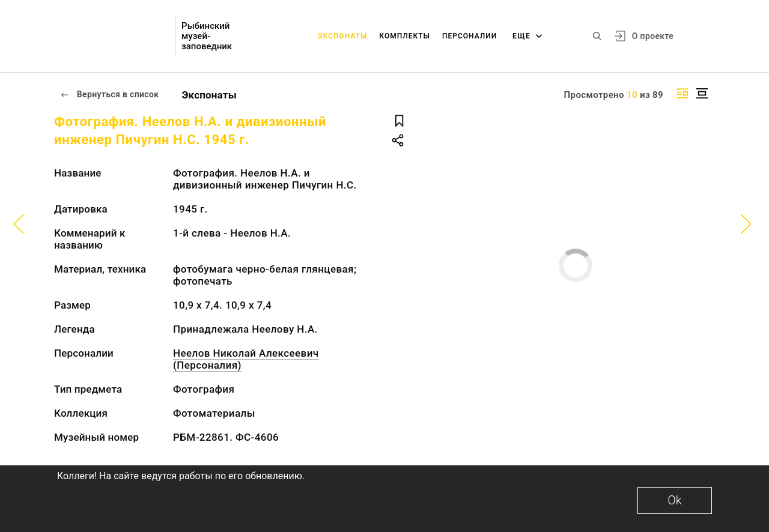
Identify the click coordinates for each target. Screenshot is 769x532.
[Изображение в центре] (702, 93)
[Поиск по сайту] (597, 36)
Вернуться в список (109, 94)
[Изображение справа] (682, 93)
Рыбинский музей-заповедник (207, 36)
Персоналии (470, 36)
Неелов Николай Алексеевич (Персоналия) (246, 359)
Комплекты (405, 36)
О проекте (653, 36)
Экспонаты (343, 36)
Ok (674, 500)
